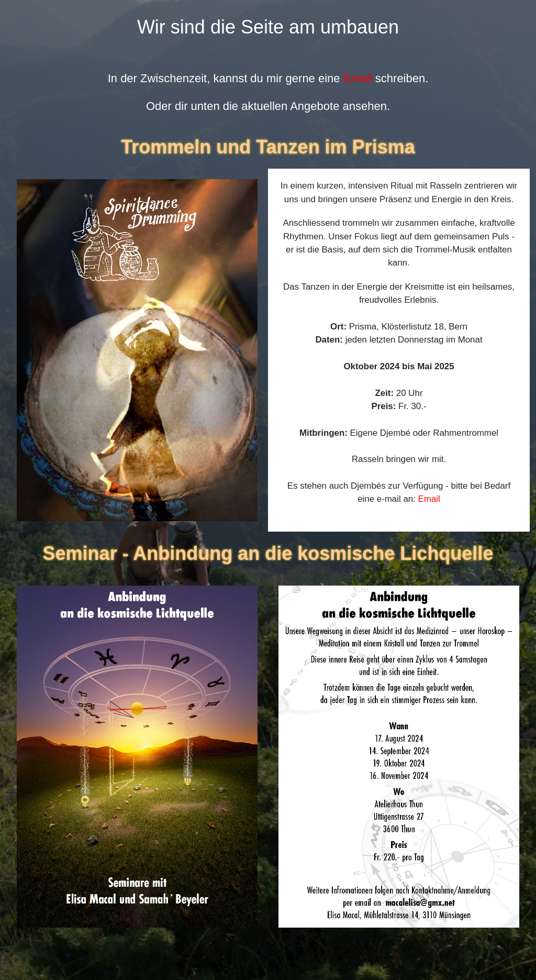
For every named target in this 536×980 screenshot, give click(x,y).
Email (358, 78)
